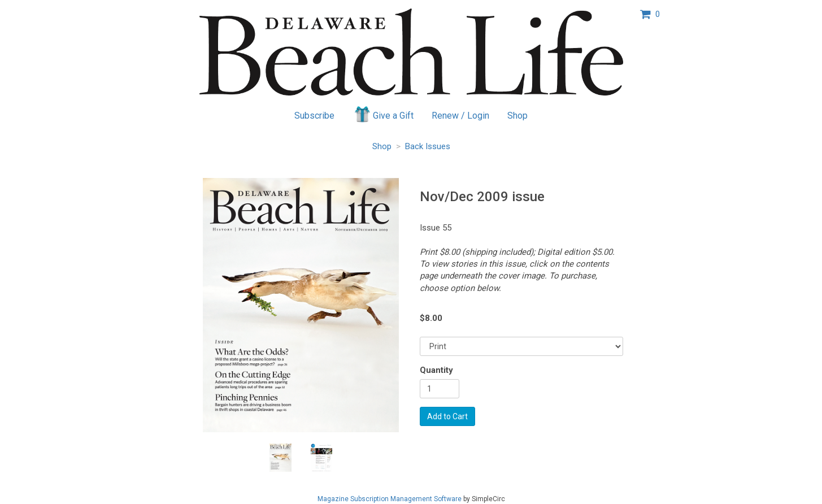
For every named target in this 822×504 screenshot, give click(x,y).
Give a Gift (383, 114)
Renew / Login (460, 116)
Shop (517, 116)
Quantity (436, 370)
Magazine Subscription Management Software (390, 499)
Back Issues (428, 146)
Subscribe (314, 116)
